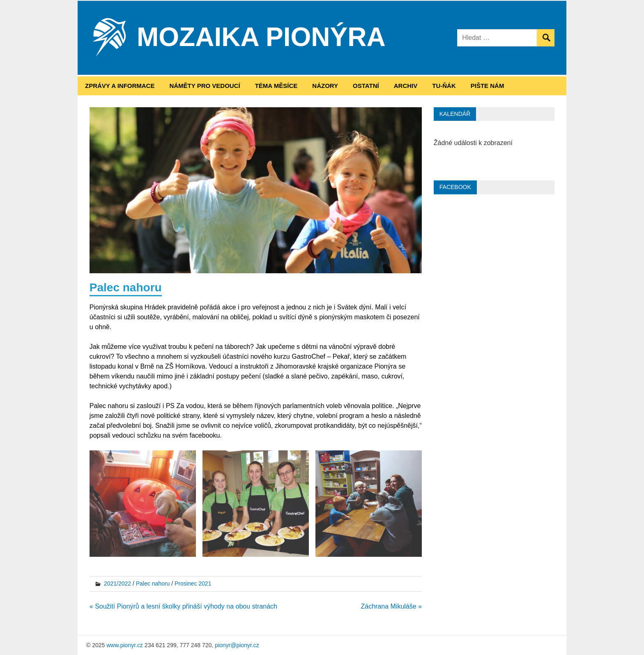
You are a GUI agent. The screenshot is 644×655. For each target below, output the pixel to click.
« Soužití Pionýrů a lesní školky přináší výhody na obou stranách (183, 606)
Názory (325, 86)
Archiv (406, 86)
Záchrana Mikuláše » (391, 606)
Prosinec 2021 (193, 584)
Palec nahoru (153, 584)
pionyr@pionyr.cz (237, 645)
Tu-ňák (444, 86)
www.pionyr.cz (125, 645)
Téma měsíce (276, 86)
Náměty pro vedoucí (205, 86)
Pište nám (488, 86)
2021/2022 (117, 584)
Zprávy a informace (120, 86)
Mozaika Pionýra (261, 37)
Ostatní (366, 86)
